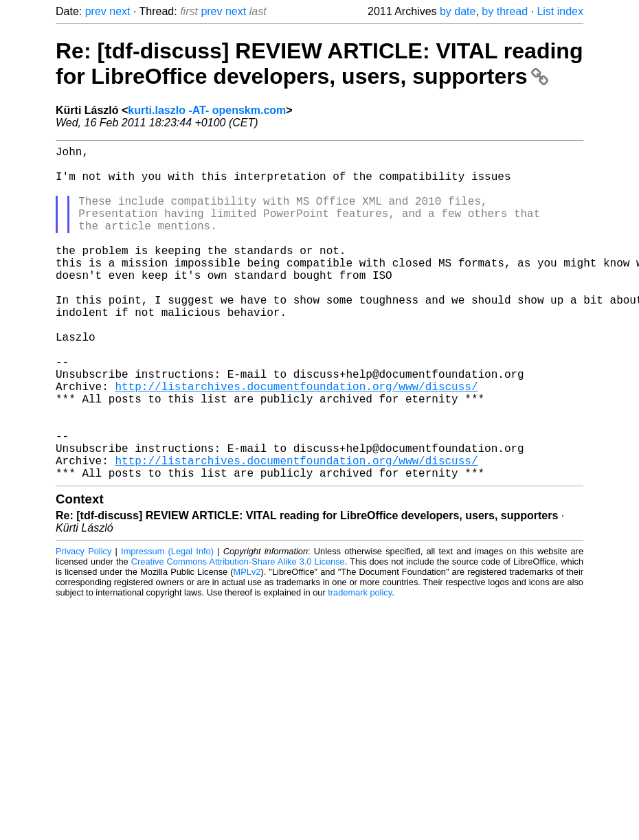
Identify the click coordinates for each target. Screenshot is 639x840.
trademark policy (360, 667)
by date (458, 11)
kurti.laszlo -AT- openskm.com (207, 110)
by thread (505, 11)
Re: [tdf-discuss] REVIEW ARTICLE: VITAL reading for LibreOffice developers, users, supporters (319, 64)
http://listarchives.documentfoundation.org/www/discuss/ (296, 441)
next (120, 11)
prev (96, 11)
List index (560, 11)
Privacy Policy (83, 625)
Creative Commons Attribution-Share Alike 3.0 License (238, 636)
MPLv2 (247, 646)
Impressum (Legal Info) (167, 625)
